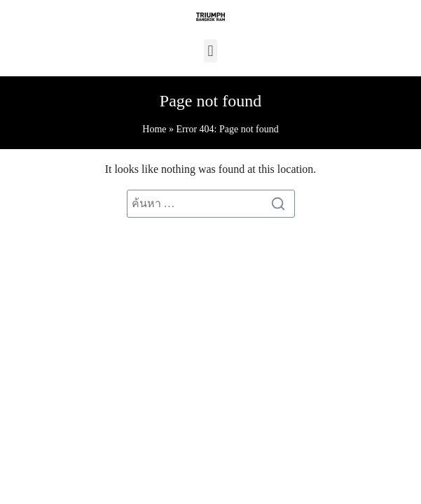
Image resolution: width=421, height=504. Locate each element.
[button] (210, 51)
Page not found (210, 101)
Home (154, 129)
